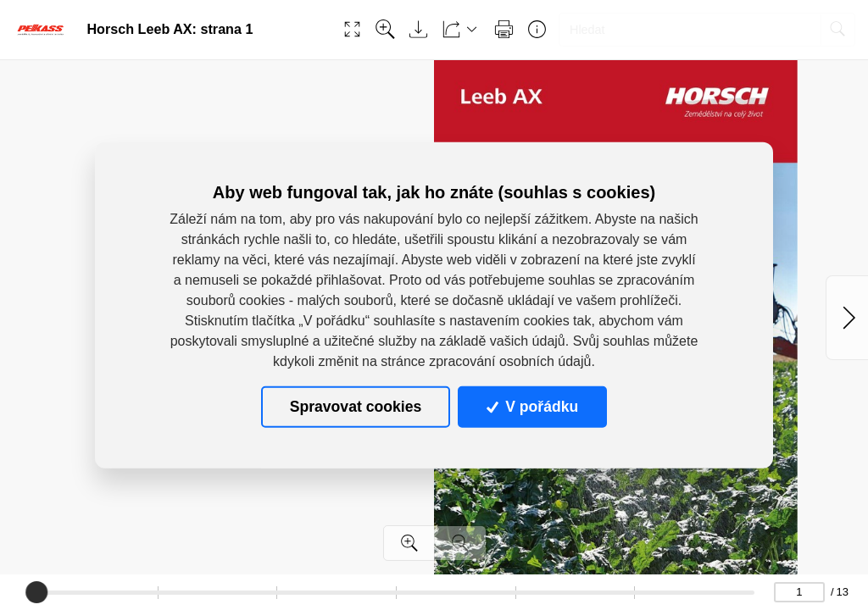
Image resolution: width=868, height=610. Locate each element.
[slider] (37, 592)
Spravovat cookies (356, 407)
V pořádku (532, 407)
